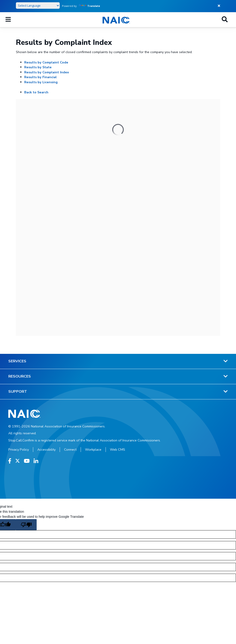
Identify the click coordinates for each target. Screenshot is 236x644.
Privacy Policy (19, 449)
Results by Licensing (41, 82)
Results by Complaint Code (46, 62)
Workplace (93, 449)
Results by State (38, 67)
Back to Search (36, 92)
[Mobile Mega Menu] (8, 20)
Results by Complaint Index (47, 72)
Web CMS (118, 449)
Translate (89, 6)
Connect (70, 449)
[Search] (225, 20)
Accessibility (46, 449)
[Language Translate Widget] (38, 6)
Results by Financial (40, 77)
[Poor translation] (26, 525)
